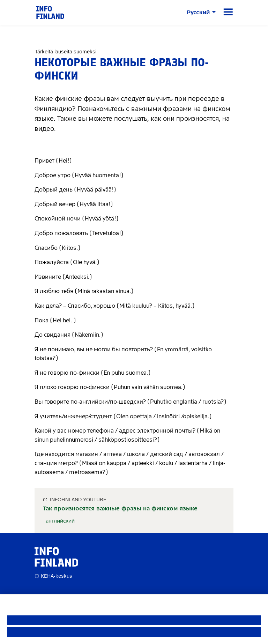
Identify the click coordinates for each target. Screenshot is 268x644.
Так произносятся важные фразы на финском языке (120, 508)
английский (60, 521)
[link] (50, 12)
